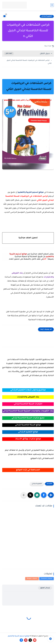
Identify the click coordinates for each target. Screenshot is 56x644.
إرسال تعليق (45, 588)
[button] (44, 495)
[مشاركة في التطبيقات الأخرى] (24, 495)
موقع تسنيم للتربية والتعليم (19, 636)
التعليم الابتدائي (47, 16)
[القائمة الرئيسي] (52, 5)
